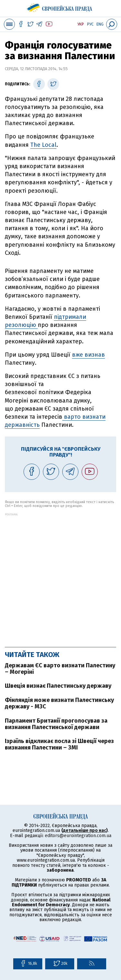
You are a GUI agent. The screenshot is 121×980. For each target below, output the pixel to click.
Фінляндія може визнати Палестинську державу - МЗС (59, 703)
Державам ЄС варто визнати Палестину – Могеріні (60, 669)
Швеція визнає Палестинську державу (58, 686)
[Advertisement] (60, 577)
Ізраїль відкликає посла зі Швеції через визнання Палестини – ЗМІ (59, 744)
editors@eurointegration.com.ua (78, 836)
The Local (43, 145)
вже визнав (88, 355)
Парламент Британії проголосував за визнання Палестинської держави (56, 724)
